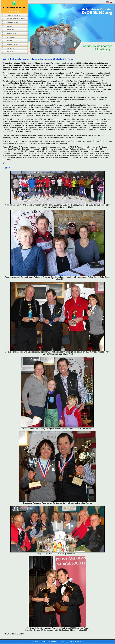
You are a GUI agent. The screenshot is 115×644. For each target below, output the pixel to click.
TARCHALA (80, 642)
